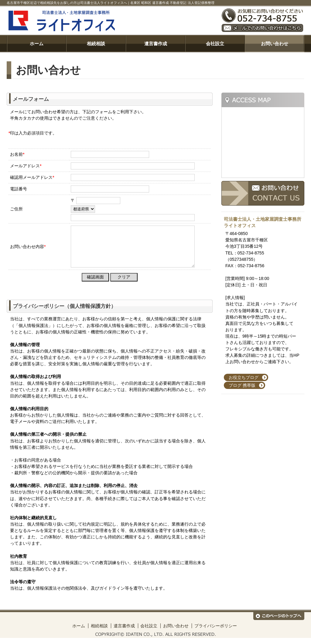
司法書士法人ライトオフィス (112, 20)
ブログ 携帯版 (242, 385)
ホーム (37, 44)
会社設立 (215, 44)
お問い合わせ (275, 44)
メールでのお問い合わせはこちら (262, 28)
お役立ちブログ (244, 377)
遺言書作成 (156, 44)
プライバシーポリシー (216, 632)
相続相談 (96, 44)
